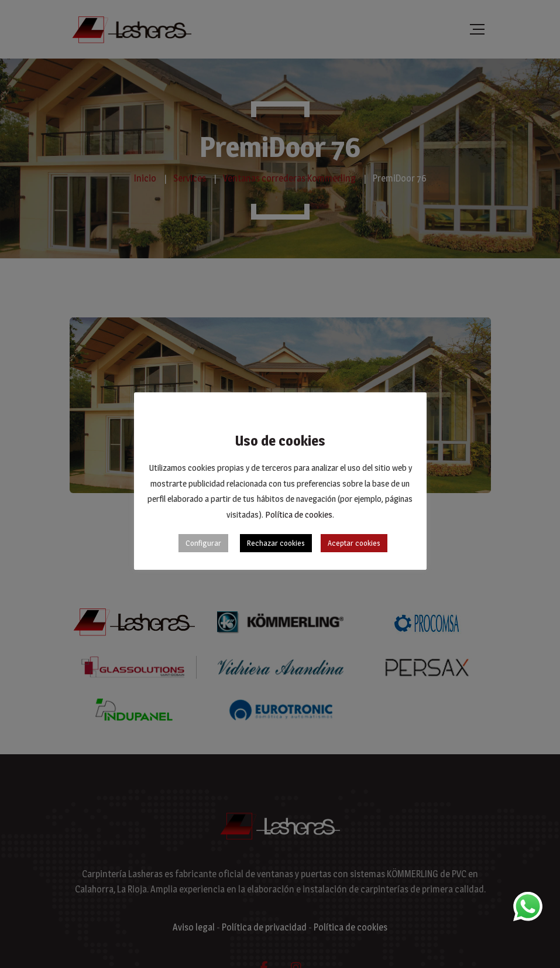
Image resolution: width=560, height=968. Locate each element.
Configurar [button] (203, 543)
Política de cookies (299, 514)
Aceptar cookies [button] (354, 543)
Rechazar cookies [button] (276, 543)
